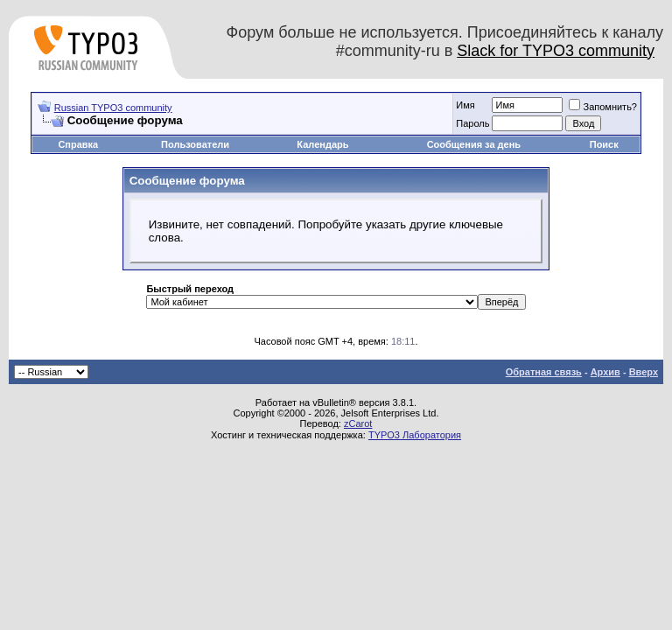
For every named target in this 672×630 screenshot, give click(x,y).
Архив (605, 372)
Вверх (644, 372)
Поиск (604, 144)
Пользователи (195, 144)
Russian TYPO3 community (113, 108)
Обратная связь (544, 372)
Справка (78, 144)
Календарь (322, 144)
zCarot (358, 423)
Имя (465, 105)
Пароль (472, 123)
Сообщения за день (474, 144)
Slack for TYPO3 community (556, 51)
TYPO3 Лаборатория (415, 435)
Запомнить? (603, 107)
